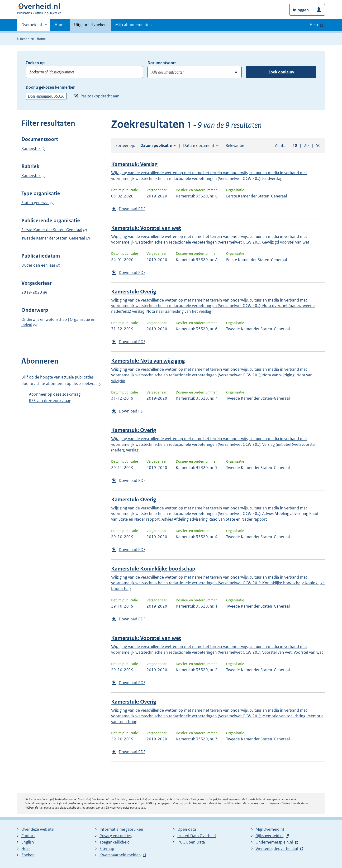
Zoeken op (35, 63)
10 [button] (295, 145)
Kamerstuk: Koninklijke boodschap (153, 569)
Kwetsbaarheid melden (120, 855)
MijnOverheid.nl (270, 829)
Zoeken (28, 855)
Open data (187, 829)
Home (60, 25)
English (28, 842)
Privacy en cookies (116, 836)
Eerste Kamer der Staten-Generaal (52, 230)
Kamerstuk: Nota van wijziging (148, 361)
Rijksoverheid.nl (270, 836)
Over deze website (38, 829)
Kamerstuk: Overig (134, 292)
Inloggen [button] (301, 10)
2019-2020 (32, 292)
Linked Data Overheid (197, 836)
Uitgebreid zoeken (90, 25)
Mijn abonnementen (133, 25)
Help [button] (314, 25)
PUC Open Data (191, 842)
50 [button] (318, 145)
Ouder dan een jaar (38, 265)
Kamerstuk (31, 149)
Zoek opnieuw (281, 72)
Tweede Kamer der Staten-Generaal (53, 238)
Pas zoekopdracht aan (100, 96)
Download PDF (132, 209)
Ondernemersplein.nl (274, 842)
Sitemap (107, 849)
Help (26, 849)
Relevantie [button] (235, 145)
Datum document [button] (199, 145)
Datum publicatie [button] (156, 145)
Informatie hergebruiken (121, 829)
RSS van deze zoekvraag (50, 401)
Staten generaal (35, 203)
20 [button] (306, 145)
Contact (28, 836)
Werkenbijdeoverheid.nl (277, 849)
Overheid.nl (32, 26)
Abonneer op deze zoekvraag (55, 394)
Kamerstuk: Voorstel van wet (146, 228)
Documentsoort (162, 63)
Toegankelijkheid (115, 842)
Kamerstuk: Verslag (134, 164)
